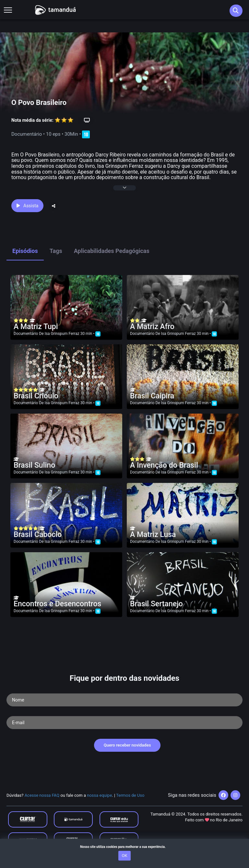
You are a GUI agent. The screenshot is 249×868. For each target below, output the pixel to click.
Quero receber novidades (127, 745)
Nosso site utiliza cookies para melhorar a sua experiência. (124, 847)
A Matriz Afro (152, 327)
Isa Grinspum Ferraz (62, 334)
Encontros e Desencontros (57, 604)
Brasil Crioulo (36, 396)
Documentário (26, 334)
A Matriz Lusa (153, 535)
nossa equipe (99, 795)
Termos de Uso (130, 795)
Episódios (25, 251)
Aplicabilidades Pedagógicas (112, 251)
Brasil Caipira (152, 396)
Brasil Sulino (34, 465)
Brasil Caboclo (38, 535)
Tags (56, 251)
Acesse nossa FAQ (42, 795)
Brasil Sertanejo (156, 604)
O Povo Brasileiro (39, 103)
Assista (27, 206)
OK (124, 856)
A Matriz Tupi (36, 327)
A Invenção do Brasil (164, 465)
